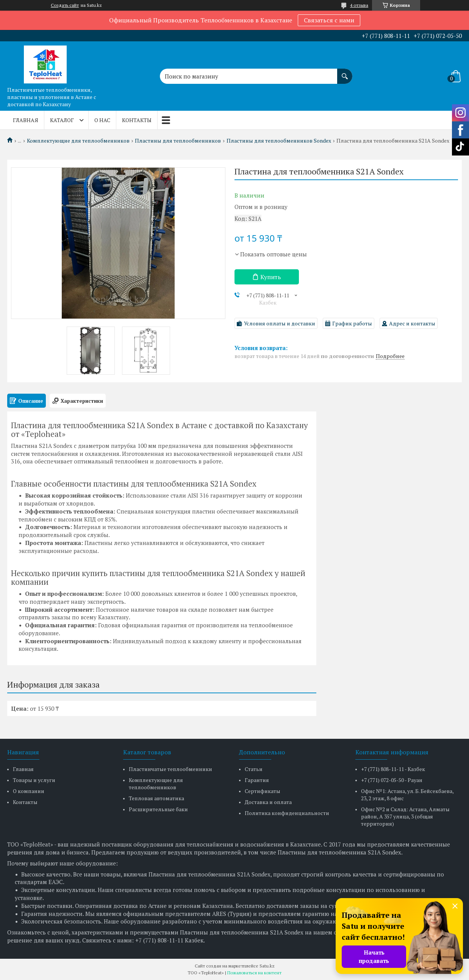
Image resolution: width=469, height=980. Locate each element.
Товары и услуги (34, 780)
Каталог (62, 120)
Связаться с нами (329, 20)
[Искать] (345, 72)
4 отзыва (359, 5)
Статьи (254, 769)
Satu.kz (267, 966)
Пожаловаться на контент (254, 973)
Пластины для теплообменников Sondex (279, 141)
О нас (102, 120)
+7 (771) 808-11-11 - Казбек (393, 769)
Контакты (137, 120)
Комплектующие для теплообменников (78, 141)
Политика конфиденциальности (287, 813)
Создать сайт (65, 5)
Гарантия (257, 780)
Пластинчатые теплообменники (170, 769)
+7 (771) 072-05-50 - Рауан (392, 780)
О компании (29, 791)
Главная (26, 120)
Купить (271, 277)
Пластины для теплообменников (178, 141)
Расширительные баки (158, 809)
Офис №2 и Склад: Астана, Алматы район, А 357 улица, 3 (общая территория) (405, 816)
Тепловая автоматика (156, 798)
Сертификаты (263, 791)
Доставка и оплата (268, 802)
